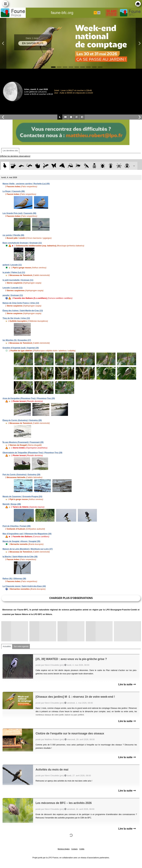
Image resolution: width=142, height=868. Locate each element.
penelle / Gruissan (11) (13, 295)
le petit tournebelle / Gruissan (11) (18, 280)
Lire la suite (127, 684)
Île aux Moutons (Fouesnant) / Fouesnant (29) (23, 442)
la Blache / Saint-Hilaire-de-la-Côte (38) (20, 557)
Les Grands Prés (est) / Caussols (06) (19, 213)
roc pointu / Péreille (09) (13, 235)
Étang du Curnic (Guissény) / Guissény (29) (22, 420)
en (99, 13)
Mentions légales (64, 849)
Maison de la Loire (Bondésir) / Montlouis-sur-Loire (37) (28, 549)
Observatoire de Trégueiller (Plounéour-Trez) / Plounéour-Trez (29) (32, 453)
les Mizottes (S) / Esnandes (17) (17, 340)
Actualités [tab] (7, 646)
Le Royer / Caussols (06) (14, 191)
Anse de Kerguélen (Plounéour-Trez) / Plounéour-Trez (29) (29, 398)
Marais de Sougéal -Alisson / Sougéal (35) (21, 541)
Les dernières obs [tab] (10, 151)
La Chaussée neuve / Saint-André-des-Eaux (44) (24, 586)
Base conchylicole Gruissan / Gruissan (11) (22, 243)
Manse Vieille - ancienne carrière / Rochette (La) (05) (26, 184)
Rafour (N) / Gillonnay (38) (14, 579)
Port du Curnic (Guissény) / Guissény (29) (21, 475)
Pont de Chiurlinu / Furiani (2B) (17, 526)
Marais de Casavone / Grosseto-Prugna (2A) (22, 496)
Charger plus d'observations (71, 598)
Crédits (82, 849)
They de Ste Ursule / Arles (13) (16, 318)
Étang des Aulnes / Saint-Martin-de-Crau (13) (23, 311)
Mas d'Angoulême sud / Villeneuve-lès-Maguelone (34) (27, 534)
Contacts (74, 849)
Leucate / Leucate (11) (12, 288)
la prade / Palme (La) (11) (14, 272)
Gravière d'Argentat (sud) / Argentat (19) (21, 348)
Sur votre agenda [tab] (21, 646)
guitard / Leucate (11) (12, 265)
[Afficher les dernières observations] (15, 156)
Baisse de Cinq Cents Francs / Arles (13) (21, 303)
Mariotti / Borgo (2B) (12, 504)
